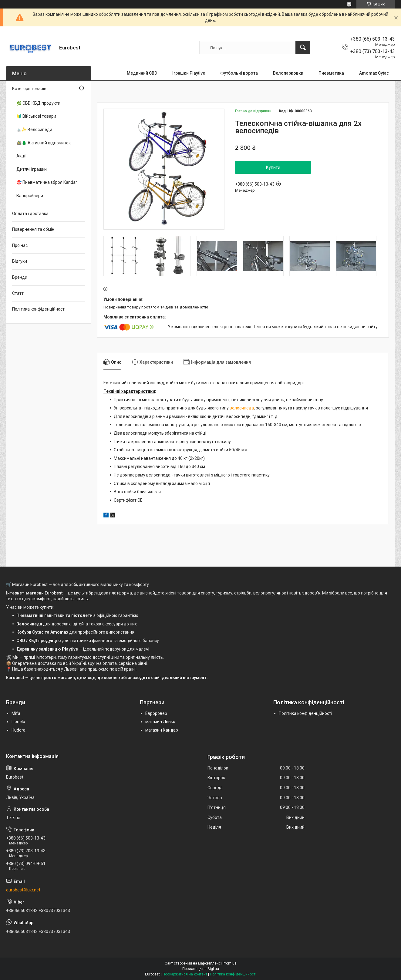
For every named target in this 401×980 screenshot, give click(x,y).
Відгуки (20, 261)
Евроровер (156, 713)
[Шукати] (303, 48)
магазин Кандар (162, 730)
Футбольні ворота (239, 73)
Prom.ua (230, 963)
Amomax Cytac (374, 73)
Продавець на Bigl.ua (201, 969)
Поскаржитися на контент (185, 974)
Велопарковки (288, 73)
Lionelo (18, 722)
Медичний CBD (142, 73)
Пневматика (331, 73)
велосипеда (242, 408)
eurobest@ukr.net (23, 890)
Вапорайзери (30, 196)
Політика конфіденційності (39, 309)
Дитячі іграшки (32, 169)
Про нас (20, 245)
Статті (18, 293)
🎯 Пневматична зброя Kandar (47, 182)
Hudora (19, 730)
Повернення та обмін (33, 229)
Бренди (20, 277)
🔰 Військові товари (36, 116)
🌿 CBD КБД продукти (38, 103)
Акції (21, 156)
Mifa (16, 713)
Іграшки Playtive (189, 73)
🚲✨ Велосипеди (34, 130)
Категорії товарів (29, 89)
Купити (273, 167)
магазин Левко (160, 722)
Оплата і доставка (30, 214)
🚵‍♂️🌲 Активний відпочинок (44, 143)
